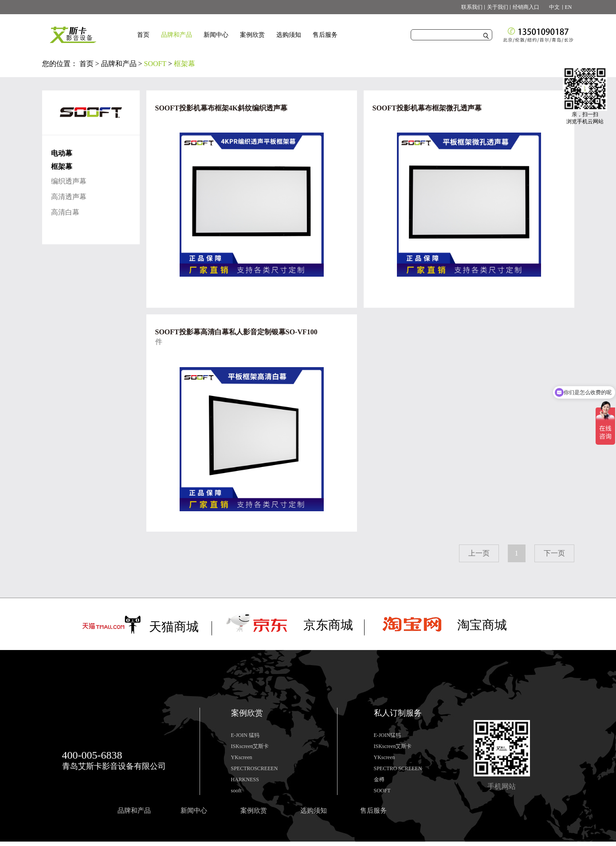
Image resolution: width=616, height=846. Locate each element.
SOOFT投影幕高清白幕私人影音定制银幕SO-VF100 (236, 332)
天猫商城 (174, 627)
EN (569, 7)
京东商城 (328, 625)
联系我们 (472, 7)
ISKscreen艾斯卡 (250, 746)
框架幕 (184, 64)
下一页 (554, 553)
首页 (143, 35)
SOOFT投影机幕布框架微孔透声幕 (427, 108)
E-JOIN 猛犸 (245, 735)
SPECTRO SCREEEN (398, 768)
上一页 (479, 553)
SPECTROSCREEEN (255, 768)
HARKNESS (245, 779)
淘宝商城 (482, 625)
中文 (552, 7)
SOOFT (155, 64)
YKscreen (242, 757)
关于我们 (498, 7)
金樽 (379, 779)
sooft (236, 791)
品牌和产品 (119, 64)
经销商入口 (526, 7)
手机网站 (502, 786)
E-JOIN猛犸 (387, 735)
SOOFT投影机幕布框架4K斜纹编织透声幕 (222, 108)
